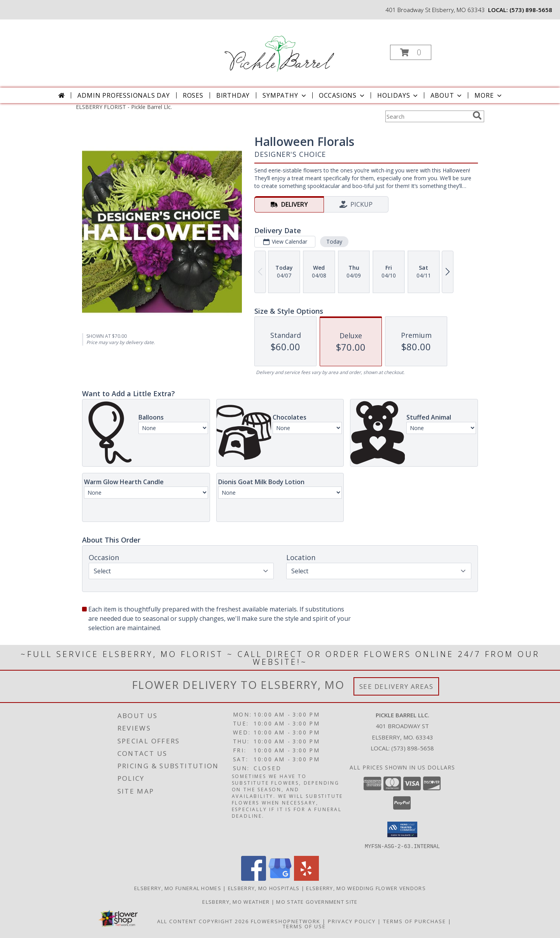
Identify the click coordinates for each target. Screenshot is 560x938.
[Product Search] (427, 116)
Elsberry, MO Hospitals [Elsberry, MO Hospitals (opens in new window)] (264, 888)
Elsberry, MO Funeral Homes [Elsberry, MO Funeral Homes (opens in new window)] (178, 888)
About (447, 95)
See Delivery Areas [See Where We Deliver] (396, 686)
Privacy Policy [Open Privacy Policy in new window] (352, 921)
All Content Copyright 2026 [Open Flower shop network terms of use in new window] (203, 921)
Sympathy (285, 95)
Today (334, 242)
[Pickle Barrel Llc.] (279, 50)
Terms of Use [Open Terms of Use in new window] (304, 926)
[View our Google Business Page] (280, 878)
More (489, 95)
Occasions (342, 95)
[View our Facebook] (254, 878)
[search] (477, 116)
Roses (193, 95)
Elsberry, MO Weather (236, 901)
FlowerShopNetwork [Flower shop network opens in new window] (286, 921)
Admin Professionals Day (123, 95)
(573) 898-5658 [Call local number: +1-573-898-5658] (531, 10)
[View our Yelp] (306, 878)
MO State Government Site (317, 901)
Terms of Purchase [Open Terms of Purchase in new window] (415, 921)
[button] (411, 52)
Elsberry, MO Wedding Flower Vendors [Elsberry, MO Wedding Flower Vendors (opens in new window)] (366, 888)
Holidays (398, 95)
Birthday (233, 95)
